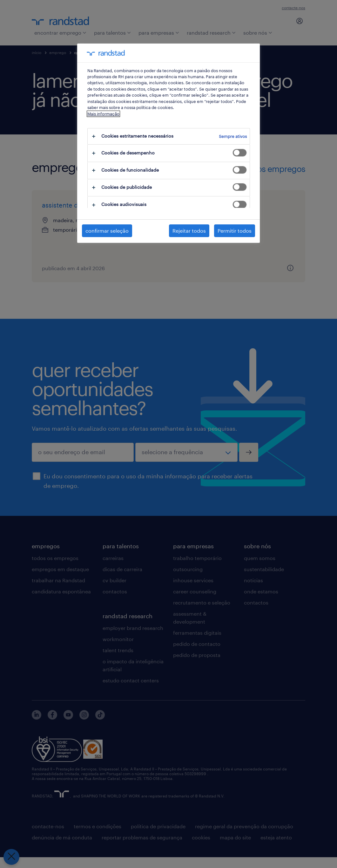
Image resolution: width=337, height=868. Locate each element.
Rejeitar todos (189, 231)
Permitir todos (235, 231)
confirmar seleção (107, 231)
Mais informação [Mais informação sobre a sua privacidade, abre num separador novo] (103, 114)
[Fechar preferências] (10, 857)
